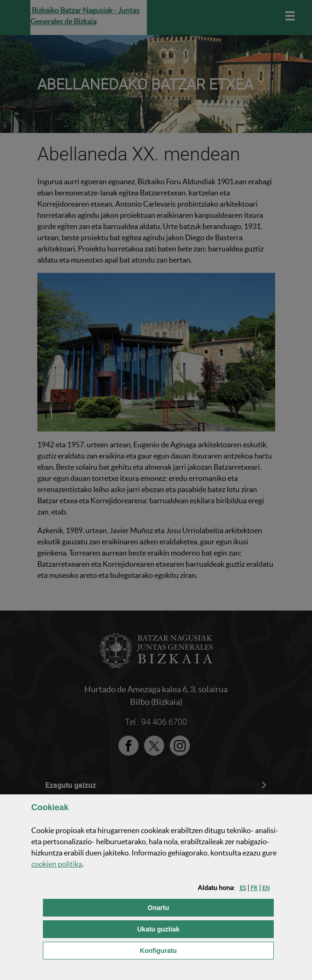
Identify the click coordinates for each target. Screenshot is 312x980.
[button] (243, 888)
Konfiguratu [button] (205, 950)
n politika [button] (57, 864)
